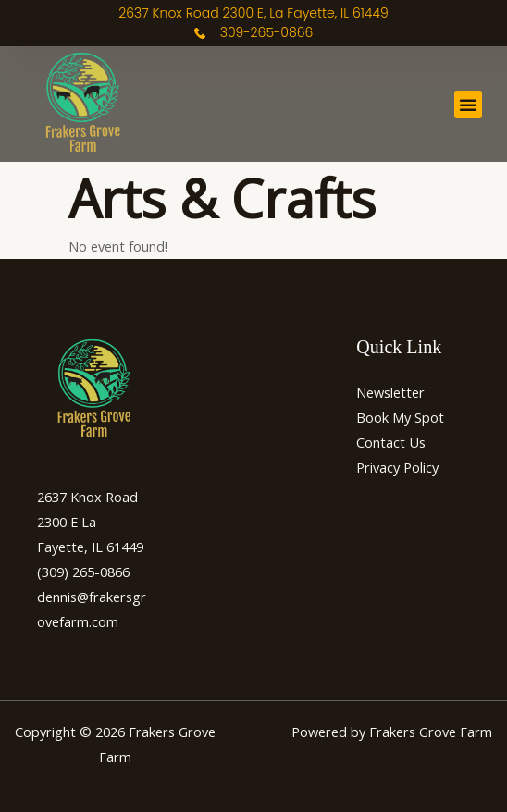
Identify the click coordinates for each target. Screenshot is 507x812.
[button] (468, 105)
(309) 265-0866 (83, 572)
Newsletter (390, 392)
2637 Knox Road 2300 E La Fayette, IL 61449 (90, 522)
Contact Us (391, 442)
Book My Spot (400, 417)
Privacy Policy (397, 467)
